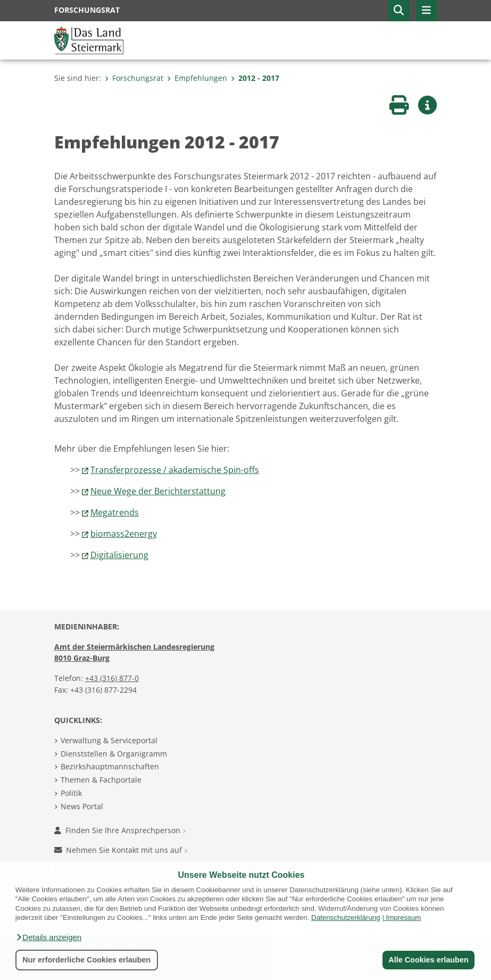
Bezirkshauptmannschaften (110, 766)
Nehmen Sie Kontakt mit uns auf (121, 850)
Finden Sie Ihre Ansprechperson (120, 830)
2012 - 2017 (255, 78)
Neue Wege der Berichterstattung (158, 491)
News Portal (82, 806)
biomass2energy (124, 534)
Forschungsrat (134, 78)
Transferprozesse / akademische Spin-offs (175, 470)
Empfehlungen (197, 78)
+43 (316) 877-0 (112, 678)
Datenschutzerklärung (346, 917)
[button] (48, 937)
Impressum (404, 917)
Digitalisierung (119, 555)
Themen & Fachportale (101, 780)
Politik (71, 793)
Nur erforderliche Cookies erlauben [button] (86, 960)
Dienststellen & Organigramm (114, 754)
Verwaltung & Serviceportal (109, 740)
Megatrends (115, 512)
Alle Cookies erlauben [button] (428, 960)
